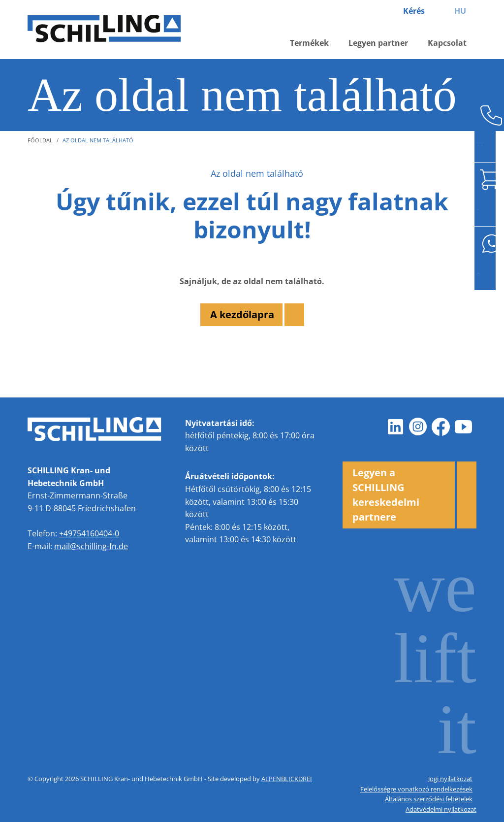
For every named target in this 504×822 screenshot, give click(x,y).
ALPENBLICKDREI (287, 779)
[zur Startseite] (111, 30)
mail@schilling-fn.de (91, 546)
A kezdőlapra (242, 314)
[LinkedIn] (396, 427)
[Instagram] (418, 427)
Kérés (414, 11)
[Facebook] (441, 427)
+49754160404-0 (89, 533)
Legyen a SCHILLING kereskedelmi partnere (386, 495)
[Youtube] (464, 427)
